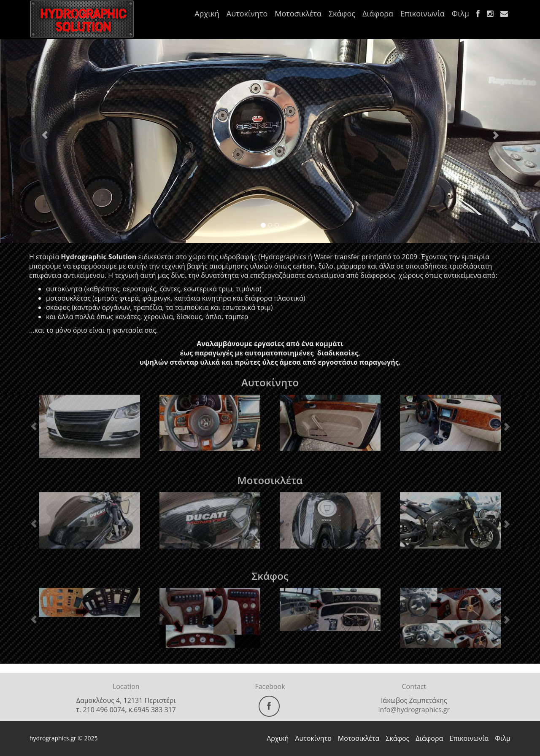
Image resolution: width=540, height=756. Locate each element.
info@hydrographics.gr (414, 710)
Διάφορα (378, 13)
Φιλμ (460, 13)
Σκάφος (342, 13)
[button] (40, 131)
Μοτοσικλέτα (298, 13)
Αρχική (207, 13)
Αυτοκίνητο (247, 13)
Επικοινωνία (423, 13)
